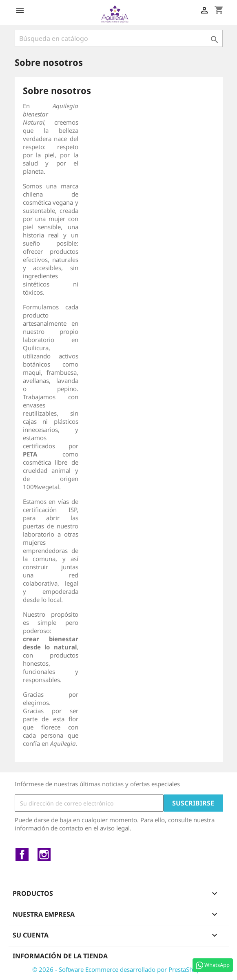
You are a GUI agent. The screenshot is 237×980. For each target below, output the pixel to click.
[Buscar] (119, 38)
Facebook (22, 855)
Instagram (44, 855)
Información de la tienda (60, 956)
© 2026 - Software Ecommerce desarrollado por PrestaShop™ (119, 969)
